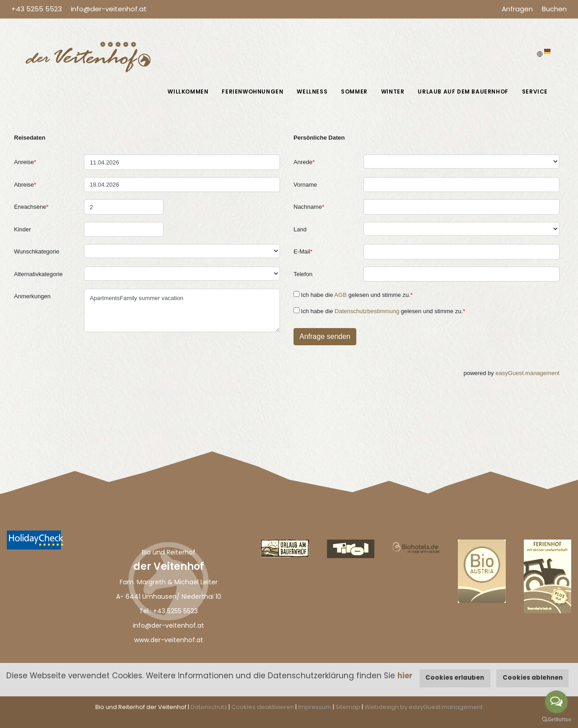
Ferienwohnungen (252, 92)
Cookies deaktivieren (263, 707)
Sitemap (348, 707)
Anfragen (517, 9)
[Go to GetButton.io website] (556, 719)
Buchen (554, 9)
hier (405, 676)
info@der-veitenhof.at (109, 9)
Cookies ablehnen (533, 678)
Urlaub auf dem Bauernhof (463, 92)
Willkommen (188, 92)
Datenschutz (209, 707)
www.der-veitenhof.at (169, 640)
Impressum (315, 707)
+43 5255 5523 (37, 9)
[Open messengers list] (556, 702)
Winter (393, 92)
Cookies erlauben (455, 678)
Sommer (354, 92)
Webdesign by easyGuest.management (424, 707)
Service (535, 92)
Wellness (312, 92)
